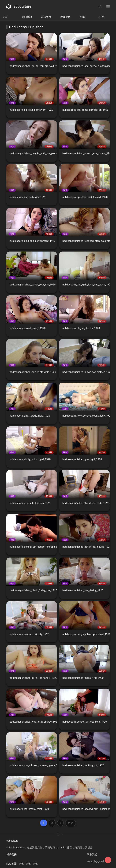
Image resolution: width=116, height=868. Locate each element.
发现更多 (65, 17)
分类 (102, 17)
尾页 (71, 823)
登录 (5, 17)
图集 (82, 17)
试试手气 (46, 17)
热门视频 (27, 17)
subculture (19, 6)
